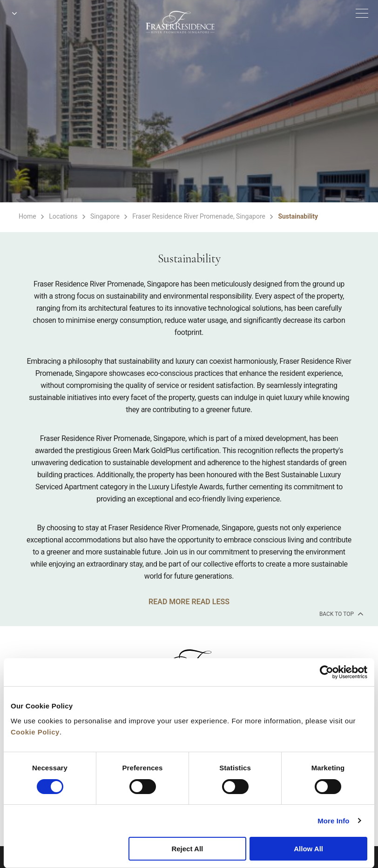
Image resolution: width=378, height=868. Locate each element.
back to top (341, 614)
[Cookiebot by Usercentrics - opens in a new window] (327, 672)
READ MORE (169, 602)
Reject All (187, 849)
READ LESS (210, 602)
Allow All (308, 849)
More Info (333, 821)
